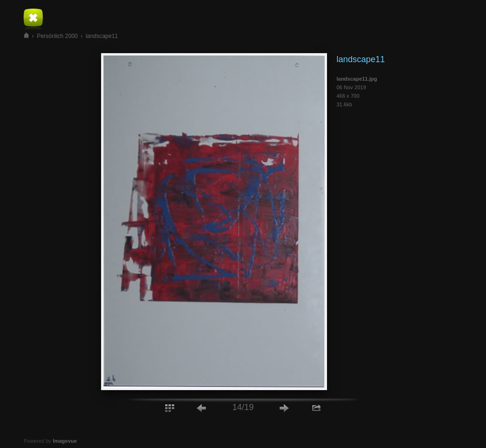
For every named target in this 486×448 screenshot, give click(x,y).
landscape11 (102, 36)
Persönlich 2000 (57, 36)
